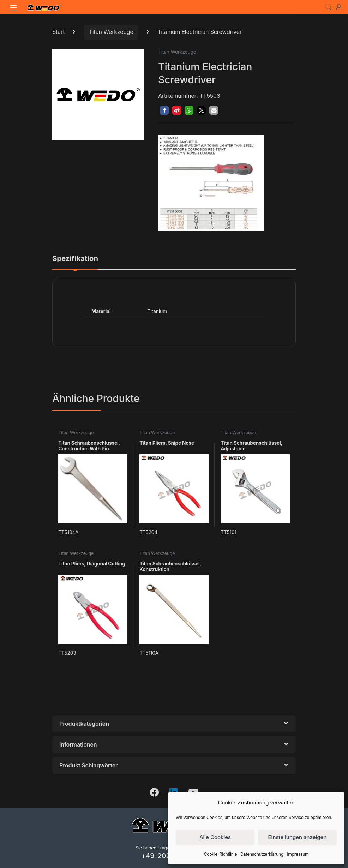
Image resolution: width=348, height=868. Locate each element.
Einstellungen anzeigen (298, 837)
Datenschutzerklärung (262, 854)
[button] (164, 110)
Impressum (298, 854)
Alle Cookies (215, 837)
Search (328, 7)
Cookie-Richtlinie (221, 854)
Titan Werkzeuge (111, 32)
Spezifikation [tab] (75, 259)
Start (58, 32)
